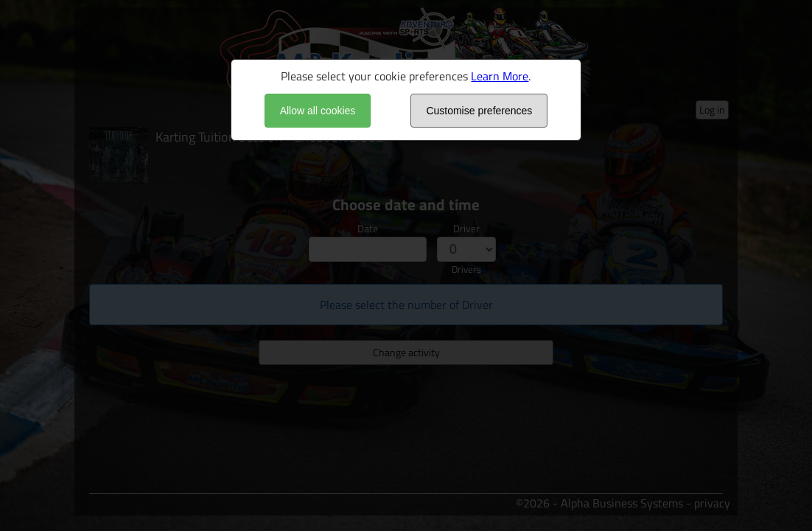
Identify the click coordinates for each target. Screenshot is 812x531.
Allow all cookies (318, 111)
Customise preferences (479, 111)
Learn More (500, 76)
